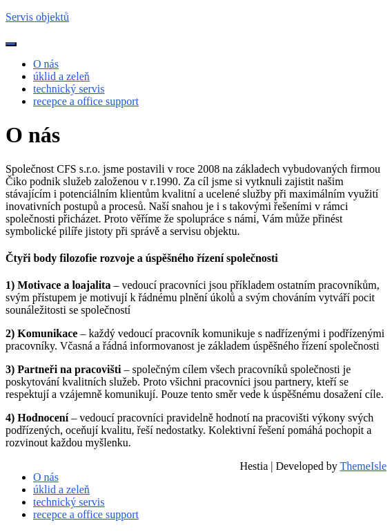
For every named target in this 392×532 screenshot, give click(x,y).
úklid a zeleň (61, 76)
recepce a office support (86, 101)
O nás (46, 64)
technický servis (69, 89)
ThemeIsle (363, 466)
